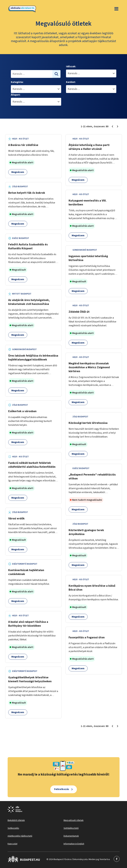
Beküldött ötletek (16, 820)
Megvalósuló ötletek (74, 820)
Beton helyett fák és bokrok (27, 193)
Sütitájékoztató (71, 828)
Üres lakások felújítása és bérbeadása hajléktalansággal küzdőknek (33, 358)
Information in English (74, 844)
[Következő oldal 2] (118, 126)
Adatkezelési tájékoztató (20, 836)
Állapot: (16, 95)
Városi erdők (16, 519)
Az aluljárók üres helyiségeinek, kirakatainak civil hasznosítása (29, 302)
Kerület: (71, 82)
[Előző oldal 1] (112, 126)
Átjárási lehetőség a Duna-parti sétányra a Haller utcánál (89, 147)
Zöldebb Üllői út (79, 312)
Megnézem (18, 172)
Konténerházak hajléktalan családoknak (26, 572)
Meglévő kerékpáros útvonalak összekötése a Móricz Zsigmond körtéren (89, 367)
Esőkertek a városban (22, 411)
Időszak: (71, 66)
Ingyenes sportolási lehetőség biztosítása (88, 258)
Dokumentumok (71, 836)
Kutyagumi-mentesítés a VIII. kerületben (88, 203)
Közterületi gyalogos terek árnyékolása (86, 532)
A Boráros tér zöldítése (23, 145)
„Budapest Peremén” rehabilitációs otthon (92, 477)
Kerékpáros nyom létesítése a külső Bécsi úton (92, 588)
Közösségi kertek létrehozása (88, 423)
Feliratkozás (62, 789)
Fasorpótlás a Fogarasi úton (87, 637)
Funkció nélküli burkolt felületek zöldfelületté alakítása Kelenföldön (32, 465)
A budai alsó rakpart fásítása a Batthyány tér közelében (28, 624)
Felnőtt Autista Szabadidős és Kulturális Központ (28, 246)
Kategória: (17, 82)
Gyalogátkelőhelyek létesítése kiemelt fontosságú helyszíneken (30, 679)
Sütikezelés (13, 828)
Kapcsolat (12, 844)
